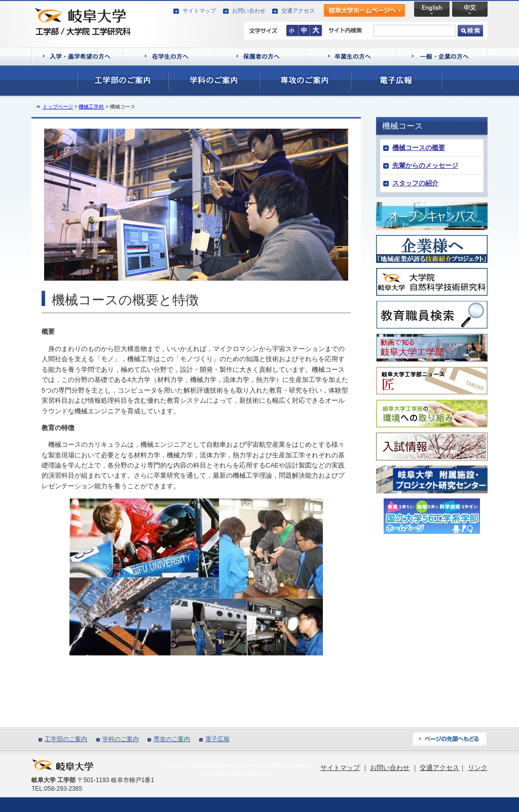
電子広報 (217, 739)
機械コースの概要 (419, 148)
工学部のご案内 (66, 739)
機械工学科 (91, 107)
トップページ (58, 107)
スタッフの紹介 (415, 183)
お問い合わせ (249, 11)
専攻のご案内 (172, 739)
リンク (478, 768)
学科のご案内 (121, 739)
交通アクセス (298, 11)
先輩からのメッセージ (425, 165)
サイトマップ (199, 11)
